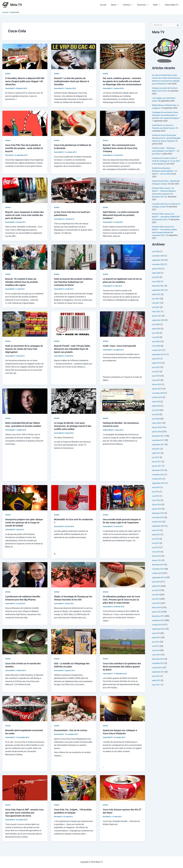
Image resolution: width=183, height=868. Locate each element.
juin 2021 (156, 304)
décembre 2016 (159, 476)
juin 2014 (156, 596)
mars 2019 (157, 386)
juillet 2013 (157, 643)
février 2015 (157, 562)
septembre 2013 (159, 635)
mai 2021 (156, 309)
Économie (145, 5)
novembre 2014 (159, 575)
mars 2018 (157, 429)
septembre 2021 (159, 296)
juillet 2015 (157, 540)
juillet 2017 (157, 459)
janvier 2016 (157, 515)
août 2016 (156, 493)
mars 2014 (157, 609)
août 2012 (156, 682)
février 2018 (157, 433)
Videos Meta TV (172, 5)
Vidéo (158, 5)
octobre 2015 (158, 527)
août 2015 (156, 536)
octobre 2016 (158, 485)
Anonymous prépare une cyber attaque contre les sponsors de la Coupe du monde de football (23, 526)
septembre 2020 (159, 326)
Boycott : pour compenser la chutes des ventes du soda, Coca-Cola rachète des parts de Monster (24, 218)
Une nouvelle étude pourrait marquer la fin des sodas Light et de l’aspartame (122, 526)
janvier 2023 (157, 274)
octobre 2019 (158, 356)
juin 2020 (156, 339)
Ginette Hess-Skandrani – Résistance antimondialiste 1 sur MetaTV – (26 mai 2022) (166, 174)
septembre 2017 (159, 450)
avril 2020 (156, 347)
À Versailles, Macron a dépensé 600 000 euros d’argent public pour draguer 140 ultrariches (24, 81)
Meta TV (16, 5)
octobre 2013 (158, 630)
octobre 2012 (158, 673)
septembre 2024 (159, 266)
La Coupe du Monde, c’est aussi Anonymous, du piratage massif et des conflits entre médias (72, 429)
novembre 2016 (159, 480)
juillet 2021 (157, 300)
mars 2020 (157, 352)
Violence (131, 5)
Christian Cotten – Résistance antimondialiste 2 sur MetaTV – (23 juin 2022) (165, 154)
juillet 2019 (157, 369)
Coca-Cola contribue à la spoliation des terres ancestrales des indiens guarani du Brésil (121, 670)
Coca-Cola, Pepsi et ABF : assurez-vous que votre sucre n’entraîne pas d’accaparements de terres (24, 816)
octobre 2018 (158, 403)
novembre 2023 (159, 270)
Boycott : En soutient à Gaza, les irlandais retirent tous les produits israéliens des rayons (23, 285)
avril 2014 (156, 605)
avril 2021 (156, 313)
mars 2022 (157, 287)
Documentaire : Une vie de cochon (72, 733)
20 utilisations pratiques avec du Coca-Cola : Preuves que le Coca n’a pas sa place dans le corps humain (122, 603)
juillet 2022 (157, 279)
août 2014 (156, 587)
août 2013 (156, 639)
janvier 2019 (157, 394)
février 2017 (157, 467)
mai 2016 (156, 502)
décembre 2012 (159, 665)
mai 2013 (156, 652)
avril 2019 (156, 382)
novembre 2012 (159, 669)
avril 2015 (156, 553)
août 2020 (156, 330)
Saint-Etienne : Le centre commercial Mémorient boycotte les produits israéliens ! (122, 218)
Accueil (108, 5)
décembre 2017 (159, 442)
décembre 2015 (159, 519)
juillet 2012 (157, 686)
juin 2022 (156, 283)
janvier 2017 (157, 472)
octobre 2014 (158, 579)
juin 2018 (156, 416)
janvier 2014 (157, 617)
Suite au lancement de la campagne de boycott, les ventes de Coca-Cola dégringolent (24, 352)
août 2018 (156, 407)
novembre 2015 (159, 523)
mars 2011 (157, 690)
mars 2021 (157, 317)
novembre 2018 (159, 399)
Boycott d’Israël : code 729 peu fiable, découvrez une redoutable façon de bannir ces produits (71, 352)
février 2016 (157, 510)
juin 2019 (156, 373)
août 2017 (156, 454)
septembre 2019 (159, 360)
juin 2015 (156, 545)
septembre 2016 (159, 489)
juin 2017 (156, 463)
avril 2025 (156, 257)
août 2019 (156, 364)
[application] (121, 5)
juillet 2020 (157, 334)
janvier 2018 (157, 437)
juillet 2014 (157, 592)
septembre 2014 (159, 583)
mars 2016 (157, 506)
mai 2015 (156, 549)
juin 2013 (156, 648)
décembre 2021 (159, 291)
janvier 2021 (157, 322)
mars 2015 (157, 557)
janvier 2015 (157, 566)
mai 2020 (156, 343)
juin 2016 (156, 497)
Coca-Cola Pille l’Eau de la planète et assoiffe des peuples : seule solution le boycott (25, 151)
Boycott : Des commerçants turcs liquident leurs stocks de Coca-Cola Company (122, 151)
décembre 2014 (159, 570)
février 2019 (157, 390)
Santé (119, 5)
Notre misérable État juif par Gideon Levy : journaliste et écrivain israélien (24, 429)
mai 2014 (156, 600)
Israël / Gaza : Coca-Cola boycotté (121, 349)
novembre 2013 (159, 626)
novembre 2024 (159, 261)
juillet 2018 (157, 412)
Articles (8, 74)
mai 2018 (156, 420)
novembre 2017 (159, 446)
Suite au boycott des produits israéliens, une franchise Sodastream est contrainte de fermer (74, 285)
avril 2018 (156, 424)
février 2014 (157, 613)
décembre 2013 (159, 622)
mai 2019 (156, 377)
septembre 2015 (159, 532)
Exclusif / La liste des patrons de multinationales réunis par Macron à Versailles (73, 81)
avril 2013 (156, 656)
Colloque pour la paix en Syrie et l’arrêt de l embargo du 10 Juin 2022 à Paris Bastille (166, 164)
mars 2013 (157, 660)
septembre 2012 (159, 678)
